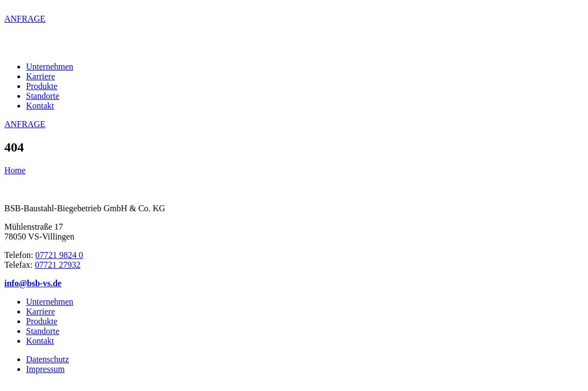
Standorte (43, 96)
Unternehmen (50, 67)
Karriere (40, 76)
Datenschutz (48, 359)
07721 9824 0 (59, 255)
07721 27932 (58, 265)
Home (15, 170)
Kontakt (40, 106)
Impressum (45, 369)
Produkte (42, 86)
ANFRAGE (25, 19)
